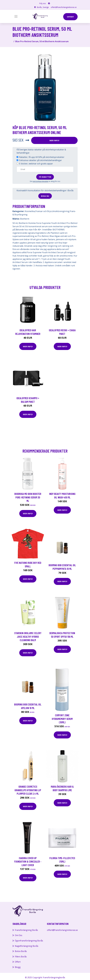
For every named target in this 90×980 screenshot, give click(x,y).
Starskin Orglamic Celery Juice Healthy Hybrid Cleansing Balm (28, 637)
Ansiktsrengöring (61, 211)
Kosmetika (30, 211)
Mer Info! (54, 140)
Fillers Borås (21, 957)
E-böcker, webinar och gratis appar (36, 164)
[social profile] (49, 3)
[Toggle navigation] (16, 16)
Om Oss (19, 935)
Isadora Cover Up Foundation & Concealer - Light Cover (28, 862)
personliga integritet (41, 181)
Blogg (18, 967)
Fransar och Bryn (44, 211)
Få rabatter (45, 177)
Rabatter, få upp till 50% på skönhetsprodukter (42, 157)
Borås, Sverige (43, 7)
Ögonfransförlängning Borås (29, 941)
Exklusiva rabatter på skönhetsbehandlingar (40, 160)
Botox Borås (21, 951)
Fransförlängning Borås (26, 930)
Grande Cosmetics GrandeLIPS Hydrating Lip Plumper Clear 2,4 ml (28, 790)
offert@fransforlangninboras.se (64, 7)
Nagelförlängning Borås (27, 946)
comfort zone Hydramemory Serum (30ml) (62, 719)
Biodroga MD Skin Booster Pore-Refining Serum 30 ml (28, 497)
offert (70, 17)
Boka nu (45, 196)
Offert (18, 962)
